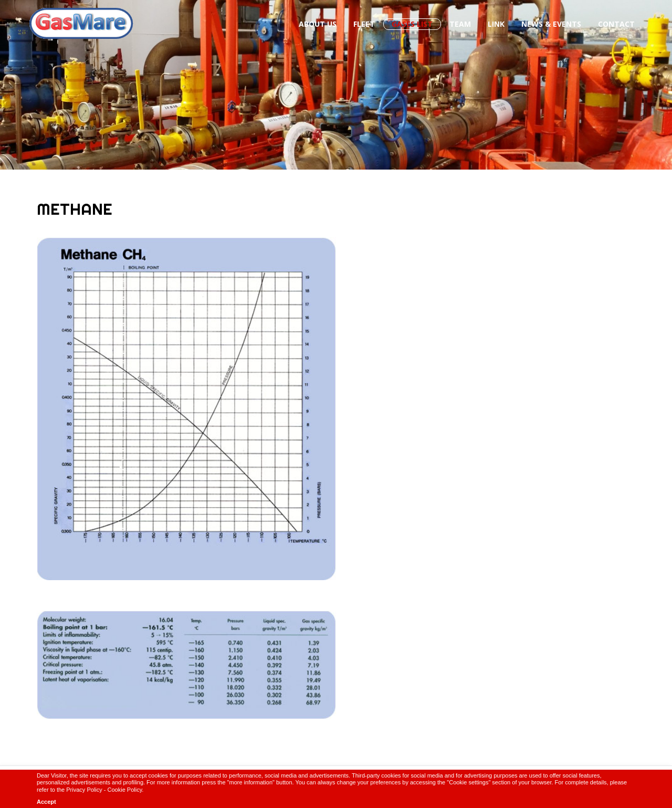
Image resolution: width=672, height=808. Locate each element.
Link (496, 24)
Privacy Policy (84, 790)
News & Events (551, 24)
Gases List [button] (412, 24)
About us (318, 24)
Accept (46, 802)
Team (460, 24)
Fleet (364, 24)
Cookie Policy (125, 790)
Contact (616, 24)
